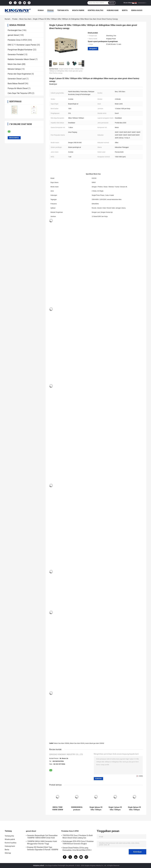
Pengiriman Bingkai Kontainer (20, 50)
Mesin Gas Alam (25, 19)
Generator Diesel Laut (17, 79)
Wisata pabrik (78, 10)
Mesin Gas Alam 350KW (62, 743)
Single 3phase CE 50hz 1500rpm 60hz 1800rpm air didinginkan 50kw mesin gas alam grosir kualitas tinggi (134, 809)
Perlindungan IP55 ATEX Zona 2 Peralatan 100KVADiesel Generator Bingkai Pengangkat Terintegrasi (78, 843)
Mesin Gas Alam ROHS (77, 743)
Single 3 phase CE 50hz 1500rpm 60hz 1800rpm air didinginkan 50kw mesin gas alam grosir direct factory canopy (66, 71)
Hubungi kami (113, 10)
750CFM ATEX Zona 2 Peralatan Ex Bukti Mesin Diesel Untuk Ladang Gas (78, 837)
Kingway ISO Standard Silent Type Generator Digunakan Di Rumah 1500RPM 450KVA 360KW (43, 849)
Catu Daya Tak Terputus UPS (20, 93)
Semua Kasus (137, 10)
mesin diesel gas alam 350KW (94, 743)
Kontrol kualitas (95, 10)
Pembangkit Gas (15, 30)
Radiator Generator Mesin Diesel (21, 59)
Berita (125, 10)
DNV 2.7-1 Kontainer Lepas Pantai (22, 45)
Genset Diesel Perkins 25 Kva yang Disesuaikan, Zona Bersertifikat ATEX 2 (77, 849)
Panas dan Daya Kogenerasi (19, 74)
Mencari (112, 3)
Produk (50, 10)
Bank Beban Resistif (16, 84)
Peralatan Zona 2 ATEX (17, 40)
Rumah (41, 10)
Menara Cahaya (14, 69)
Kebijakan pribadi (39, 866)
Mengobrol (93, 49)
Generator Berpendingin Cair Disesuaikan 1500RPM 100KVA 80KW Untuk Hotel (42, 837)
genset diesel (13, 35)
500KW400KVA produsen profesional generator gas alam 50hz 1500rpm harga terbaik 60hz (77, 809)
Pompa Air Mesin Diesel (18, 88)
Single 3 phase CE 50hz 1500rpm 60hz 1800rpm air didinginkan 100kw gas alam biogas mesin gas (115, 809)
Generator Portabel (16, 54)
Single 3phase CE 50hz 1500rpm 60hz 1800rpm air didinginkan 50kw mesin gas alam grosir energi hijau (96, 809)
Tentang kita (63, 10)
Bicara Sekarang (129, 3)
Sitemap (8, 853)
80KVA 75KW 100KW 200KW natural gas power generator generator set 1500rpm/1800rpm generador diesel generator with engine (58, 809)
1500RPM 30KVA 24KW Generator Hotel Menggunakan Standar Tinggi (42, 843)
